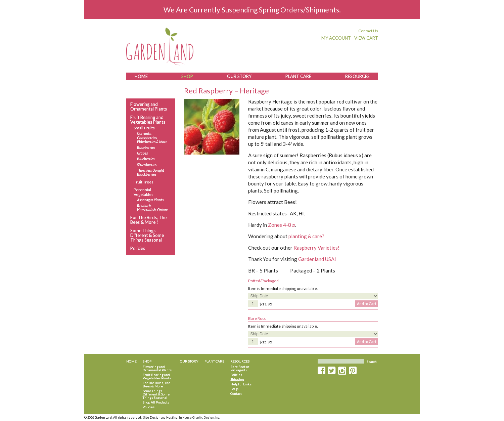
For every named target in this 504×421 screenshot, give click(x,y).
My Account (336, 38)
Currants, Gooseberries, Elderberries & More (152, 137)
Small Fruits (144, 128)
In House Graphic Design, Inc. (199, 417)
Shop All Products (156, 402)
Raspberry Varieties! (316, 248)
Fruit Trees (144, 182)
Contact (236, 393)
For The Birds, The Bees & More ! (148, 220)
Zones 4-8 (280, 225)
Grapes (142, 153)
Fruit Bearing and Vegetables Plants (148, 120)
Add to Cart (367, 304)
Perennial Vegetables (144, 192)
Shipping (237, 379)
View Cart (366, 38)
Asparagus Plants (150, 200)
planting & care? (306, 236)
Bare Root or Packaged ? (240, 368)
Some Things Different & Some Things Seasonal (147, 235)
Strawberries (147, 165)
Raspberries (146, 148)
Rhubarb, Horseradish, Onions (153, 208)
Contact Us (368, 31)
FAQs (234, 389)
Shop (187, 76)
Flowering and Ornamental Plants (149, 107)
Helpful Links (241, 384)
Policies (138, 248)
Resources (357, 76)
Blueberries (146, 159)
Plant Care (298, 76)
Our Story (239, 76)
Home (141, 76)
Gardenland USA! (317, 259)
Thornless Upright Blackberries (151, 172)
